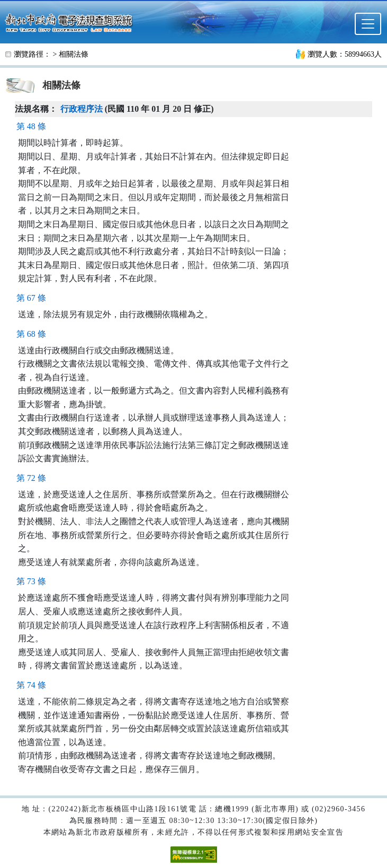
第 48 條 (31, 126)
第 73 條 (31, 581)
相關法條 (74, 54)
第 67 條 (31, 298)
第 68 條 (31, 334)
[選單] (368, 24)
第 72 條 (31, 478)
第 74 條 (31, 685)
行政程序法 (82, 109)
